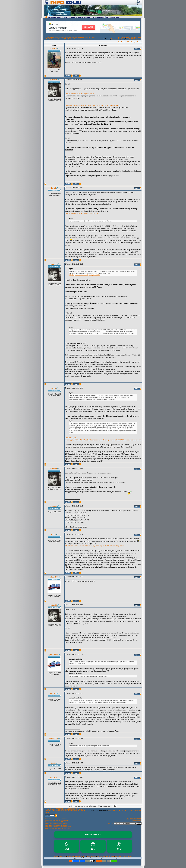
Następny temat (136, 37)
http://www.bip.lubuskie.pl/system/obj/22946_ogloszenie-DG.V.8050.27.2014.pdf (93, 105)
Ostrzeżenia (110, 857)
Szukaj (125, 857)
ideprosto (53, 694)
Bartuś (53, 188)
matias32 (53, 80)
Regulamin (79, 857)
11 (130, 39)
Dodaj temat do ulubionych (134, 819)
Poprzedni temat (124, 37)
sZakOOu (53, 49)
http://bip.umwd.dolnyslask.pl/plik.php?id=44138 (82, 214)
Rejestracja (62, 857)
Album (130, 857)
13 (134, 39)
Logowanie (71, 857)
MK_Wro (53, 777)
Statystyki (118, 857)
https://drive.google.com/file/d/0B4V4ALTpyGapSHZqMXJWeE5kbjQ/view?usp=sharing (95, 546)
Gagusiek (53, 506)
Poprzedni (114, 39)
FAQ (85, 857)
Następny (139, 39)
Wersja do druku (137, 820)
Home (56, 857)
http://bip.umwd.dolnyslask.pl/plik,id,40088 (80, 94)
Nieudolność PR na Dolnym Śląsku (67, 39)
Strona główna (49, 37)
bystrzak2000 (53, 577)
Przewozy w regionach (84, 37)
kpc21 (53, 763)
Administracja (92, 857)
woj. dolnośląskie (59, 811)
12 (132, 39)
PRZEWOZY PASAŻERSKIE (65, 37)
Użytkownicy (101, 857)
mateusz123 (53, 739)
